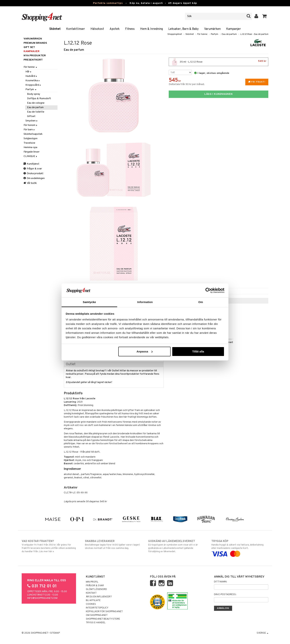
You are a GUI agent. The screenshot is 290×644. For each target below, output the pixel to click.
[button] (265, 16)
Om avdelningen (34, 178)
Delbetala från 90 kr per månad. (187, 84)
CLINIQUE (31, 156)
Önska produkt (33, 174)
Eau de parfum (229, 34)
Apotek (115, 29)
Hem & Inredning (151, 29)
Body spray (34, 94)
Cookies (91, 604)
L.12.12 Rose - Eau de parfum (254, 34)
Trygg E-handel (96, 623)
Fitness (130, 29)
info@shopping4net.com (42, 598)
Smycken (32, 121)
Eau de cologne (36, 103)
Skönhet (55, 29)
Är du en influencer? (99, 597)
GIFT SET (29, 47)
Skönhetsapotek (33, 134)
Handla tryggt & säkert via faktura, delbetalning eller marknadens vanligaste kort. (240, 548)
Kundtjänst (31, 164)
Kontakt (91, 593)
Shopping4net (175, 34)
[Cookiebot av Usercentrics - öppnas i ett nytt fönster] (208, 290)
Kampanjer (234, 29)
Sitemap (55, 633)
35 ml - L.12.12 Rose (219, 62)
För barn (29, 130)
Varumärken (212, 29)
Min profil (92, 582)
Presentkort (33, 60)
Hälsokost (97, 29)
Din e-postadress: (225, 595)
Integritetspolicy (97, 608)
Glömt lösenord (96, 589)
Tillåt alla (198, 351)
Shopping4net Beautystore (103, 619)
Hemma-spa (30, 147)
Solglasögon (31, 139)
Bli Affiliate (93, 600)
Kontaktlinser (76, 29)
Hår (29, 72)
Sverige (262, 633)
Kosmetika (33, 81)
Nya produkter (35, 56)
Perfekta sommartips (108, 3)
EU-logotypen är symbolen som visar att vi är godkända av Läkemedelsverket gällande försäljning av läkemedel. (177, 546)
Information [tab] (145, 302)
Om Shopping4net (97, 615)
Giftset (31, 116)
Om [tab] (201, 302)
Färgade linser (32, 152)
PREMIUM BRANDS (35, 43)
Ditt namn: (220, 582)
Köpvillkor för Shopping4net (104, 612)
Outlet (71, 364)
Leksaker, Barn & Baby (183, 29)
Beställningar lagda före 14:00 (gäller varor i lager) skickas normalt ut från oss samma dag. (113, 545)
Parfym (215, 34)
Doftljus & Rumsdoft (39, 99)
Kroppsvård (33, 85)
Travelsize (29, 143)
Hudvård (31, 76)
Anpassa (145, 351)
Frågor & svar (33, 169)
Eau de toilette (36, 112)
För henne (202, 34)
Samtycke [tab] (89, 302)
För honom (31, 125)
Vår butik (30, 183)
